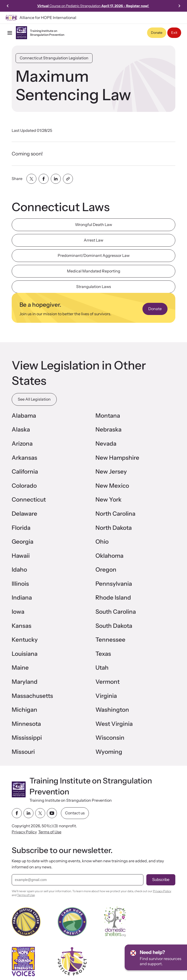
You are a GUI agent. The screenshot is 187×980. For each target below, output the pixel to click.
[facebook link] (17, 813)
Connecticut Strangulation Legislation (54, 58)
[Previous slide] (8, 6)
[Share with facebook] (44, 179)
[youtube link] (52, 813)
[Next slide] (179, 6)
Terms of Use (50, 832)
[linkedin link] (28, 813)
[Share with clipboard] (68, 179)
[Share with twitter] (31, 179)
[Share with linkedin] (56, 179)
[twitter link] (40, 813)
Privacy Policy (24, 832)
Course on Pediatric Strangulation (93, 6)
